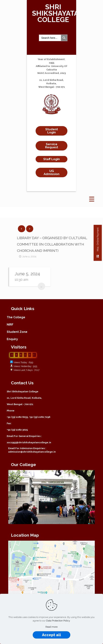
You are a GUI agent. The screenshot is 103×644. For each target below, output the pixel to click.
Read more (52, 627)
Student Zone (17, 332)
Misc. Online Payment (98, 244)
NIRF (10, 325)
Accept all (52, 635)
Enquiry (12, 339)
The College (16, 317)
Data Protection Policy (58, 621)
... (41, 286)
